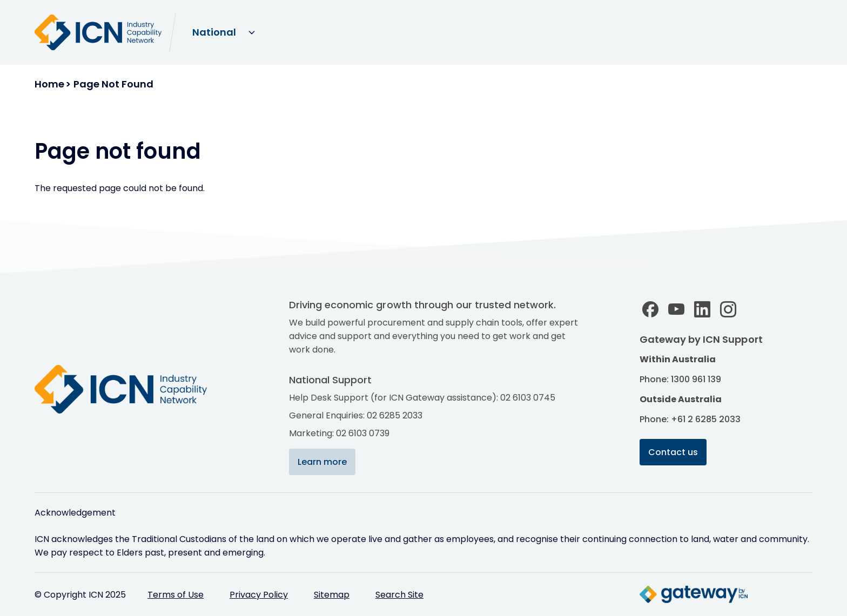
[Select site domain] (223, 32)
